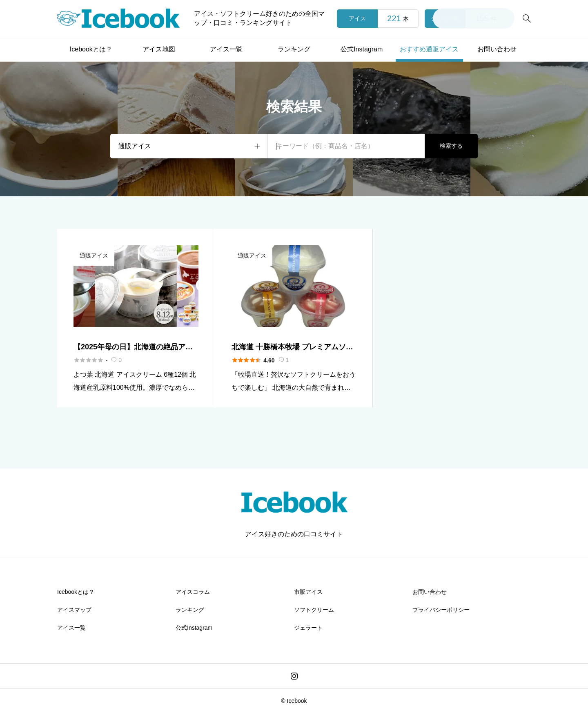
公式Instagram (362, 49)
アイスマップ (74, 610)
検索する (451, 146)
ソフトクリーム (314, 610)
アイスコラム (193, 592)
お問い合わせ (497, 49)
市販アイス (308, 592)
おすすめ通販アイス (429, 49)
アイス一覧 (226, 49)
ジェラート (308, 628)
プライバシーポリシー (441, 610)
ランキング (294, 49)
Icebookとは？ (91, 49)
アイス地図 (159, 49)
